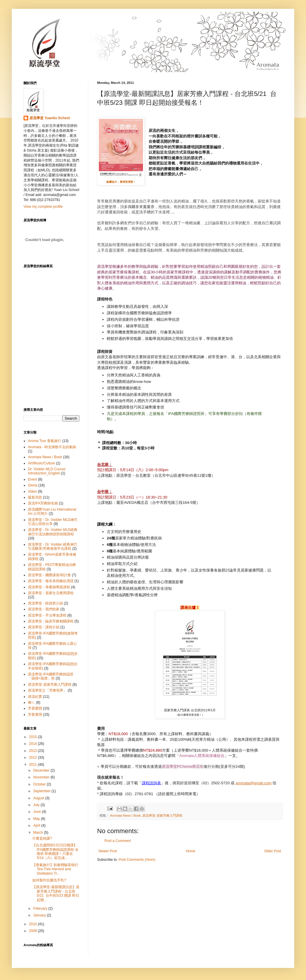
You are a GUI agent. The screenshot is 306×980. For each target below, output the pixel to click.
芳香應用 (35, 715)
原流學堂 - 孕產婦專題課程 (49, 587)
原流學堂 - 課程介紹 (44, 627)
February (41, 908)
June (38, 812)
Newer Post (108, 851)
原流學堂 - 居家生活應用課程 (51, 593)
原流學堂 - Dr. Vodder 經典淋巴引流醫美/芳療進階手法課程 (53, 547)
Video (32, 491)
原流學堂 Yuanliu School (50, 118)
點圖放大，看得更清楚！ (121, 182)
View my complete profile (43, 207)
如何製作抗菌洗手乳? (49, 880)
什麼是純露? (42, 838)
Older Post (273, 851)
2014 (34, 744)
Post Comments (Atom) (137, 860)
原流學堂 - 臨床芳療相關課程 (51, 621)
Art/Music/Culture (41, 463)
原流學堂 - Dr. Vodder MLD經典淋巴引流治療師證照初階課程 (53, 532)
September (42, 791)
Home (191, 851)
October (40, 784)
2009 (34, 931)
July (37, 805)
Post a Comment (118, 841)
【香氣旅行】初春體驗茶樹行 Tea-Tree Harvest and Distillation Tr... (55, 869)
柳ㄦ (31, 702)
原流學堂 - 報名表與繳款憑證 (51, 581)
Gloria (33, 485)
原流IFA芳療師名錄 (43, 503)
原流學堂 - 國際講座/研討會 (49, 575)
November (42, 777)
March (39, 833)
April (37, 825)
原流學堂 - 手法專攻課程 (47, 615)
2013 (34, 751)
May (37, 819)
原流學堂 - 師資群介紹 (45, 603)
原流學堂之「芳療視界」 (47, 690)
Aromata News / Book (125, 815)
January (40, 915)
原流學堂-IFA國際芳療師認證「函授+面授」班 (51, 676)
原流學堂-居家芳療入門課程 (162, 815)
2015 (34, 737)
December (42, 770)
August (39, 798)
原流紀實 (35, 697)
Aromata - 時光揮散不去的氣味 (52, 447)
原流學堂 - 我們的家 (44, 609)
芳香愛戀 (35, 708)
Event (33, 479)
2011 (34, 765)
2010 (34, 924)
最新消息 (35, 497)
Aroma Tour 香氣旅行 (45, 441)
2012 (34, 758)
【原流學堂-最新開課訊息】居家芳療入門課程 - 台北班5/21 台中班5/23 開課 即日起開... (56, 893)
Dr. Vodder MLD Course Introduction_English (47, 471)
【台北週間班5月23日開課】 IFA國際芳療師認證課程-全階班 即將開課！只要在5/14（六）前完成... (55, 852)
